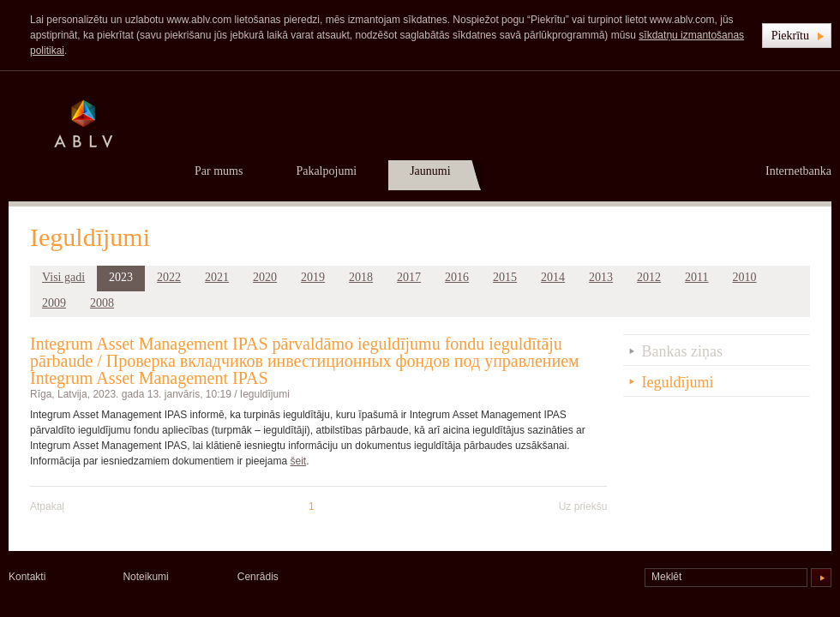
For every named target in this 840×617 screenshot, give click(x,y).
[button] (797, 36)
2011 (696, 277)
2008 (102, 303)
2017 (409, 277)
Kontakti (27, 577)
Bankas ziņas (682, 351)
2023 (121, 277)
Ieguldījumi (265, 394)
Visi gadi (63, 277)
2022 (169, 277)
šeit (298, 461)
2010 (745, 277)
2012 (649, 277)
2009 (54, 303)
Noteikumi (145, 577)
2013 (601, 277)
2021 (217, 277)
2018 (361, 277)
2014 (553, 277)
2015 (505, 277)
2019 (313, 277)
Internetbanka (798, 171)
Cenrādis (258, 577)
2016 (457, 277)
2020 (265, 277)
